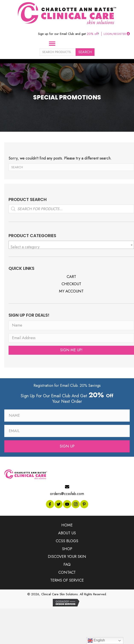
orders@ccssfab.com (67, 494)
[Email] (67, 431)
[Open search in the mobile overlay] (71, 209)
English (96, 641)
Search (85, 52)
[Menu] (54, 44)
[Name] (71, 325)
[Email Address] (71, 338)
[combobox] (71, 245)
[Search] (71, 167)
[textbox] (71, 247)
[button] (71, 350)
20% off (92, 34)
